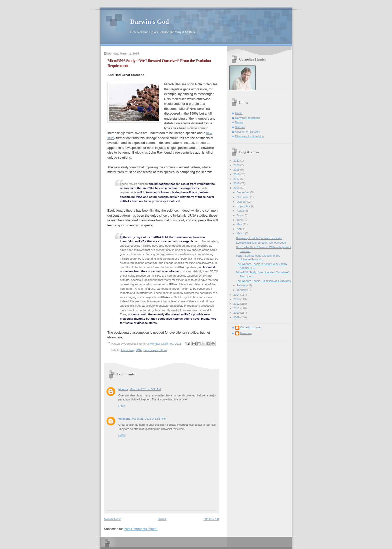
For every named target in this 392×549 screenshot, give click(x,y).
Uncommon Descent (248, 132)
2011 (237, 308)
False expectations (155, 350)
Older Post (211, 519)
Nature (239, 122)
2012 (237, 304)
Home (162, 519)
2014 (237, 295)
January (242, 290)
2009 (237, 317)
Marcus (123, 389)
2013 (237, 299)
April (240, 229)
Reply (122, 406)
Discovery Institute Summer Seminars (259, 238)
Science (240, 127)
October (242, 202)
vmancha (124, 419)
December (243, 192)
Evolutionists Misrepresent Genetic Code (261, 243)
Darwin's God (150, 22)
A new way (127, 350)
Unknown (246, 333)
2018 (237, 174)
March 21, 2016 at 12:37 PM (149, 419)
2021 (237, 161)
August (241, 211)
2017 (237, 179)
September (244, 206)
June (240, 220)
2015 (237, 188)
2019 (237, 170)
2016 (237, 183)
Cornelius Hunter (251, 327)
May (240, 224)
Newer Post (112, 519)
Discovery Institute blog (249, 136)
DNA (139, 350)
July (240, 215)
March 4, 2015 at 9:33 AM (145, 389)
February (243, 285)
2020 (237, 165)
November (243, 197)
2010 (237, 313)
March (241, 233)
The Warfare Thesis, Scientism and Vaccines (263, 281)
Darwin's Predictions (248, 118)
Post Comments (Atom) (141, 529)
